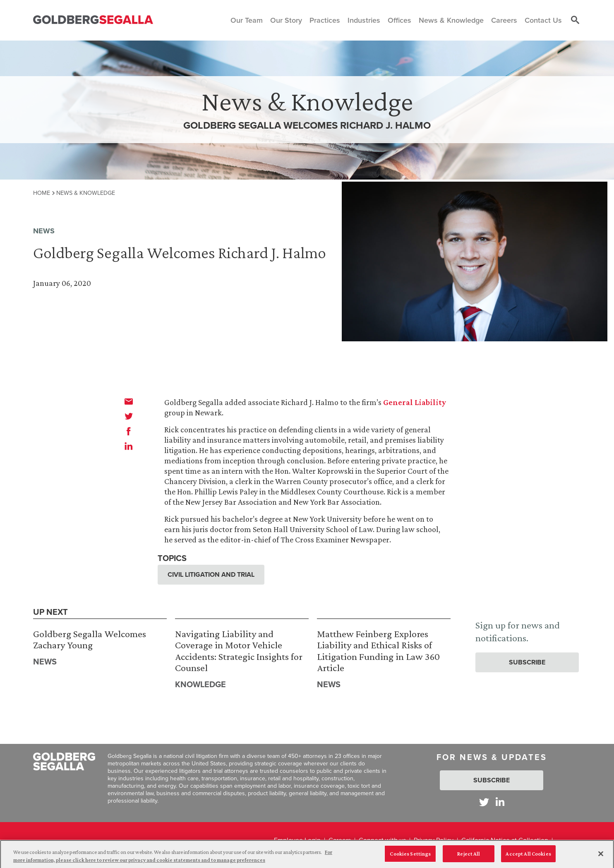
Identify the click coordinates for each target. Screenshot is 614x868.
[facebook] (129, 431)
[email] (129, 401)
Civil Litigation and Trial (211, 574)
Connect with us (382, 840)
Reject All (469, 857)
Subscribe (527, 662)
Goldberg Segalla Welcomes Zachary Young (90, 639)
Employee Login (297, 840)
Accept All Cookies (528, 857)
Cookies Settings (410, 857)
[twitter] (129, 416)
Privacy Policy (434, 840)
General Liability (415, 402)
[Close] (601, 856)
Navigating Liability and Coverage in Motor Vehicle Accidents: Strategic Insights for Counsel (239, 651)
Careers (340, 840)
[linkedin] (129, 446)
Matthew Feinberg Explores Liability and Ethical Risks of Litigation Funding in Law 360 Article (378, 651)
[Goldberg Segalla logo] (93, 20)
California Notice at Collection (505, 840)
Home (42, 193)
